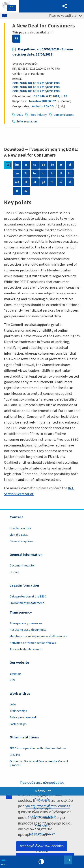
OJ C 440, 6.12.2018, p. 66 (50, 96)
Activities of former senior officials (33, 643)
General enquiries (22, 541)
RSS (12, 680)
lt (61, 174)
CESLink (15, 755)
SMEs (20, 115)
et (61, 165)
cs (35, 165)
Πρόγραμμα (42, 808)
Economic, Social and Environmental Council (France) (39, 763)
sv (26, 191)
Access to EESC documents (28, 630)
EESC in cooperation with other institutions (38, 748)
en (17, 174)
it (43, 174)
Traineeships (18, 711)
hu (70, 174)
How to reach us (20, 528)
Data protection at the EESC (28, 597)
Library (14, 572)
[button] (65, 6)
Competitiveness (64, 115)
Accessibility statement (26, 649)
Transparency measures (26, 623)
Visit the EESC (19, 535)
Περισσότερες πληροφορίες (42, 783)
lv (52, 174)
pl (35, 182)
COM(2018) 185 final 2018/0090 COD (36, 91)
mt (17, 182)
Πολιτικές (42, 800)
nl (26, 182)
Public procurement (23, 717)
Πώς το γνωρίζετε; (66, 15)
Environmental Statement (27, 603)
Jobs (13, 705)
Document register (22, 566)
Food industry (38, 115)
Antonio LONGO (43, 106)
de (52, 165)
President (42, 825)
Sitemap (15, 674)
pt (43, 182)
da (43, 165)
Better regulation (27, 122)
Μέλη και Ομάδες (42, 834)
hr (35, 174)
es (26, 165)
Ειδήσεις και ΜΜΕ (42, 817)
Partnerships (18, 724)
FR (16, 39)
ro (52, 182)
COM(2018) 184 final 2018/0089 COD (36, 83)
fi (17, 191)
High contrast (41, 862)
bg (17, 165)
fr (26, 174)
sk (61, 182)
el (70, 165)
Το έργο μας (42, 791)
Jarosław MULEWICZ (42, 101)
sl (70, 182)
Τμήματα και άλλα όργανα (42, 843)
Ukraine (42, 851)
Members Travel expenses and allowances (38, 636)
